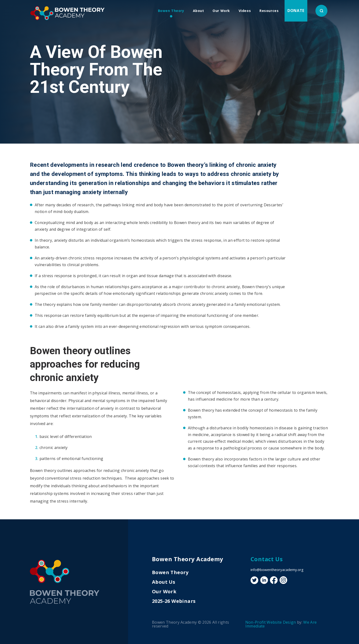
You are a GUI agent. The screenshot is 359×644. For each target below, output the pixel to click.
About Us (164, 582)
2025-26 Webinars (174, 601)
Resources (269, 11)
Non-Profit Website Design (271, 622)
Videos (245, 11)
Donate (296, 11)
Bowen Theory (171, 11)
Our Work (221, 11)
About (199, 11)
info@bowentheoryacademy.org (277, 570)
